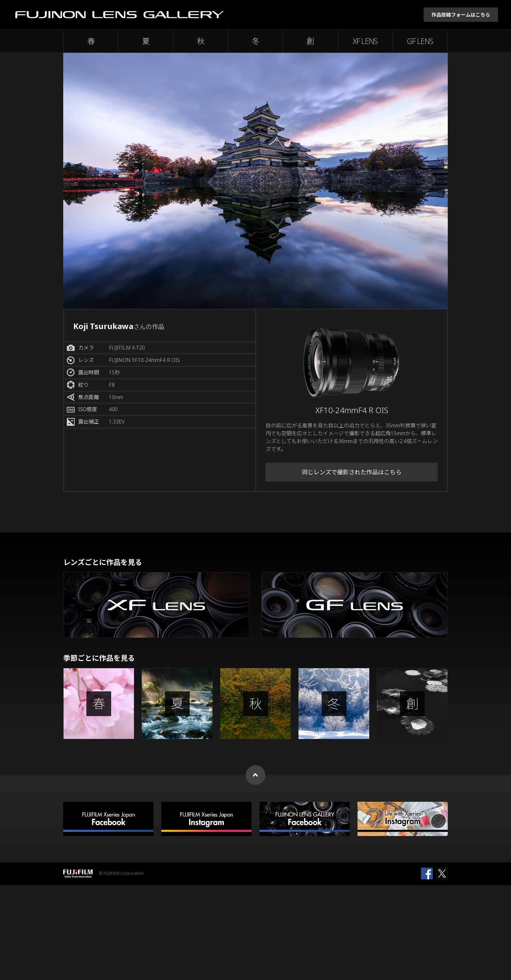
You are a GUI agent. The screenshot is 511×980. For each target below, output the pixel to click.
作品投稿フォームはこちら (461, 15)
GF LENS (420, 41)
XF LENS (365, 41)
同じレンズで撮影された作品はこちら (352, 472)
